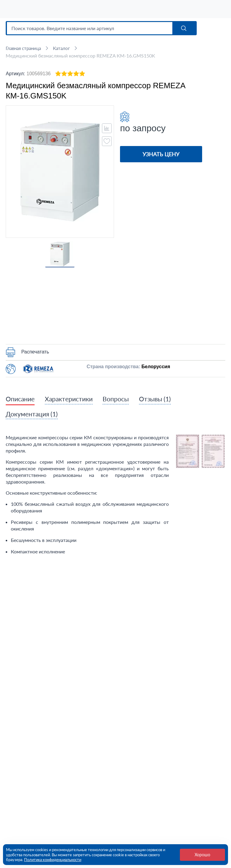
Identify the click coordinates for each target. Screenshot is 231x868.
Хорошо (202, 855)
